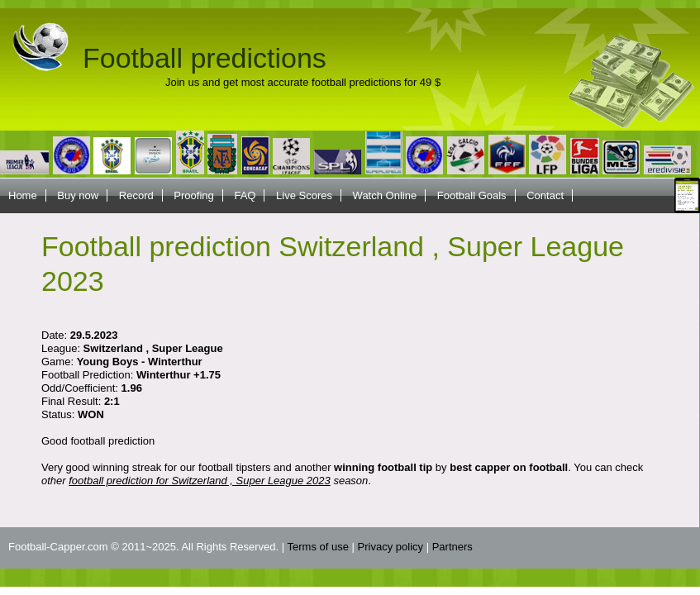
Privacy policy (390, 547)
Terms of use (318, 547)
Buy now (78, 195)
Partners (452, 547)
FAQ (245, 195)
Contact (545, 195)
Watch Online (385, 195)
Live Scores (304, 195)
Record (136, 195)
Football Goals (472, 195)
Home (23, 195)
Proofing (193, 195)
